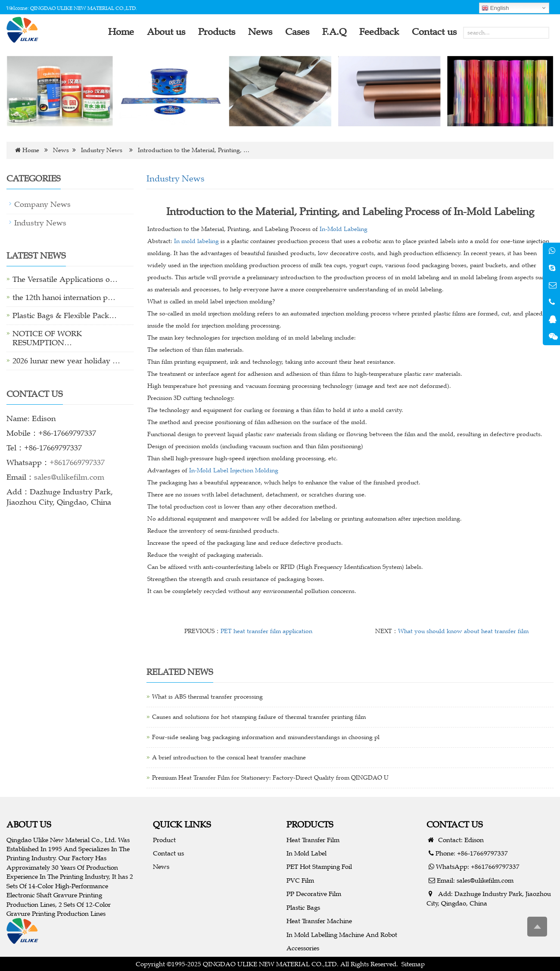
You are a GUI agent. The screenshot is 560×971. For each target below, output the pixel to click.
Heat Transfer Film (313, 840)
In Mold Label (306, 853)
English (495, 8)
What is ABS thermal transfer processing (207, 697)
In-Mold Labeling (344, 229)
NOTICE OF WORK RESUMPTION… (47, 338)
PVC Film (300, 880)
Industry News (102, 150)
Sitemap (413, 964)
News (61, 150)
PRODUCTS (310, 824)
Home (31, 150)
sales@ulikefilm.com (69, 477)
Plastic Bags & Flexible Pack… (65, 315)
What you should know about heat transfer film (463, 631)
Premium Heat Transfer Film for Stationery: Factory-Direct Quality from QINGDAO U (270, 778)
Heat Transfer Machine (319, 921)
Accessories (303, 948)
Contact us (168, 853)
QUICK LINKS (182, 824)
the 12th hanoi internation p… (64, 297)
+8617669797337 (77, 462)
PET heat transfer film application (266, 631)
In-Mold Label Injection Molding (234, 470)
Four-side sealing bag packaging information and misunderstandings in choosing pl (266, 737)
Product (164, 840)
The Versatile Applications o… (65, 279)
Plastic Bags (303, 907)
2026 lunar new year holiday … (66, 361)
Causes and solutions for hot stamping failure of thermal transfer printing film (259, 717)
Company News (42, 204)
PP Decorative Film (314, 894)
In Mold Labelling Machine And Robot (342, 935)
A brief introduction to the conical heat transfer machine (229, 757)
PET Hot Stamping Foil (319, 866)
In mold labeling (196, 241)
